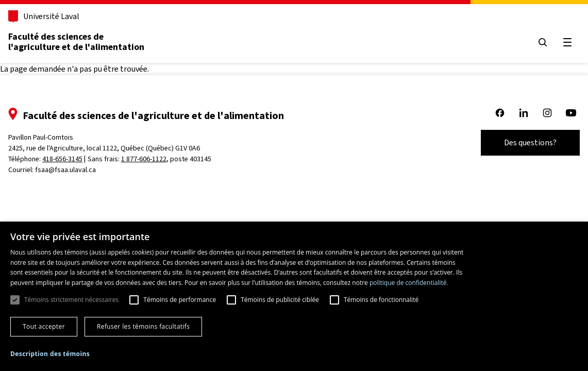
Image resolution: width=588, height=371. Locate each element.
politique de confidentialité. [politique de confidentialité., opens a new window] (409, 283)
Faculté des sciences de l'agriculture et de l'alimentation (76, 42)
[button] (50, 354)
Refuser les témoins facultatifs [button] (143, 326)
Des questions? (530, 142)
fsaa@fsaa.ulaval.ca (65, 170)
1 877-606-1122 (144, 159)
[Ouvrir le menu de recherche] (543, 42)
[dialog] (294, 296)
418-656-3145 (62, 159)
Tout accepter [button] (44, 326)
